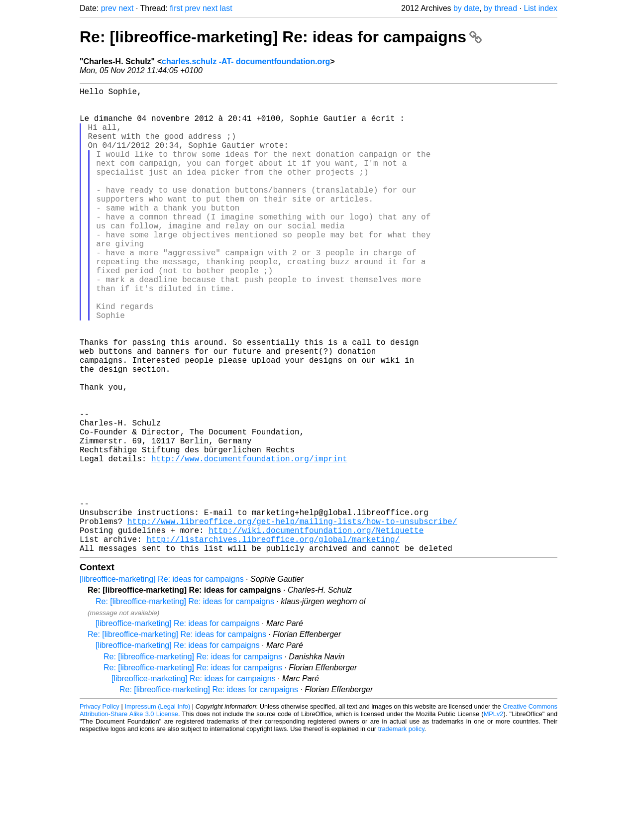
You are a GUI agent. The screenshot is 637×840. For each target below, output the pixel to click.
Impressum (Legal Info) (157, 810)
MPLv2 (494, 817)
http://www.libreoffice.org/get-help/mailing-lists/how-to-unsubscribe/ (292, 619)
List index (540, 8)
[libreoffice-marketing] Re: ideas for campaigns (162, 682)
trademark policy (401, 832)
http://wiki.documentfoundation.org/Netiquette (316, 630)
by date (466, 8)
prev (109, 8)
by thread (500, 8)
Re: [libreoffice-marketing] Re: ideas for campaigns (281, 37)
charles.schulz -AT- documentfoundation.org (246, 61)
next (126, 8)
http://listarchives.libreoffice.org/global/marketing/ (273, 640)
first (176, 8)
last (226, 8)
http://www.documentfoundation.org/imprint (249, 542)
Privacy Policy (100, 810)
